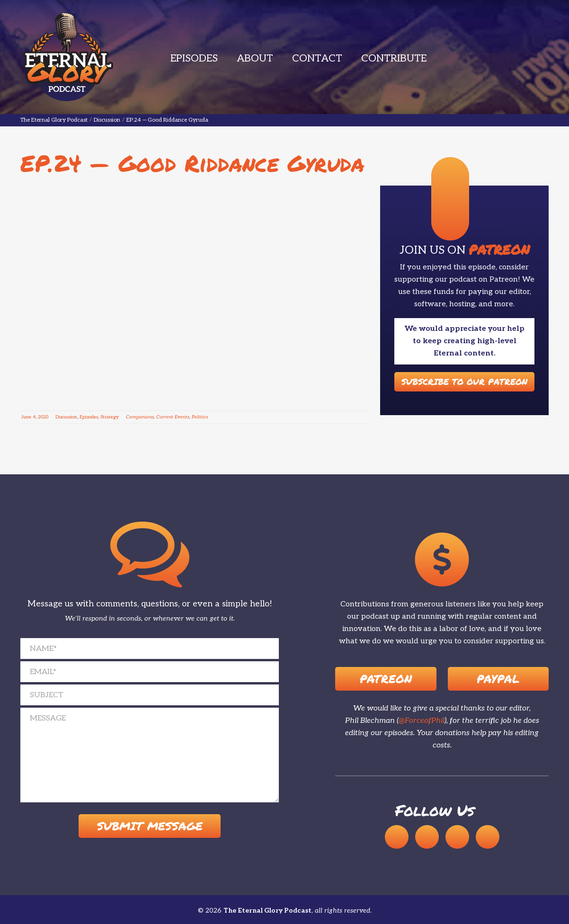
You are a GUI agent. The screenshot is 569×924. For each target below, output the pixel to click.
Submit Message (150, 826)
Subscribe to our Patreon (464, 382)
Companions (140, 417)
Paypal (498, 679)
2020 (43, 417)
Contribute (394, 58)
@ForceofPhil (422, 721)
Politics (200, 417)
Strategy (110, 417)
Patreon (386, 679)
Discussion (66, 417)
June (26, 417)
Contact (317, 58)
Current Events (173, 417)
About (255, 58)
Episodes (194, 58)
